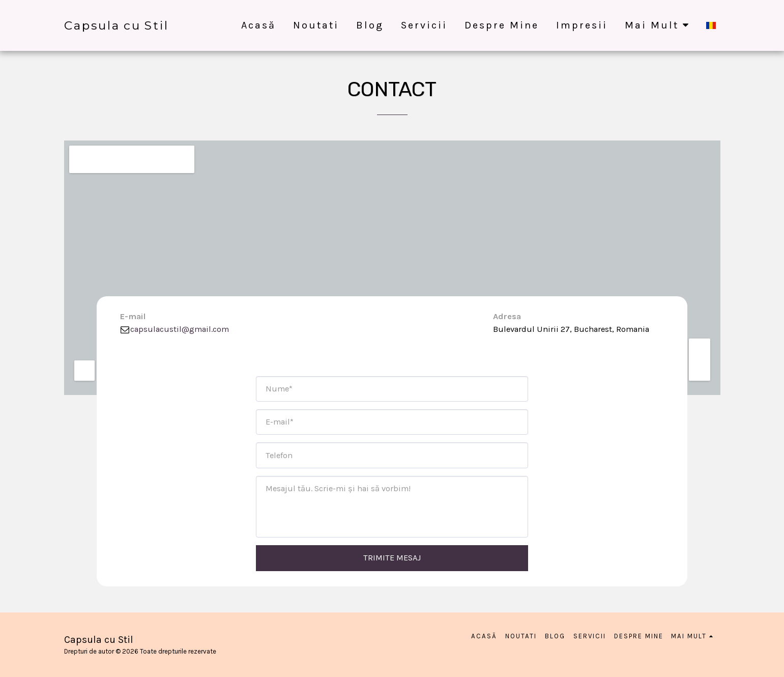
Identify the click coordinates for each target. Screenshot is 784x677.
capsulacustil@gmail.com (174, 329)
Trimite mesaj (392, 558)
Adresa (507, 316)
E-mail (133, 316)
